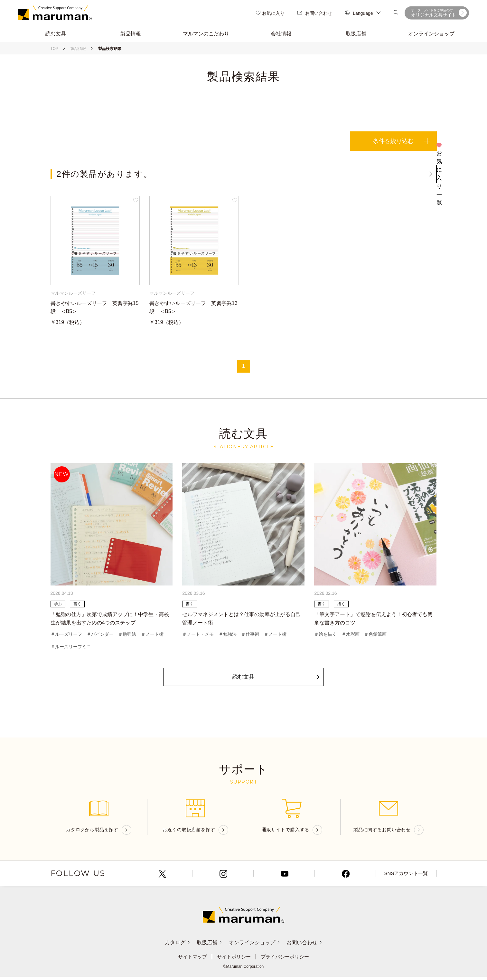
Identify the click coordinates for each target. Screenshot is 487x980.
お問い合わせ (315, 13)
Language (363, 13)
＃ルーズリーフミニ (71, 649)
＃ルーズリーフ (66, 636)
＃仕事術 (250, 636)
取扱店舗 (207, 946)
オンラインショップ (257, 946)
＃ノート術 (152, 636)
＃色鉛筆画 (375, 636)
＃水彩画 (351, 636)
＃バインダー (100, 636)
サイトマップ (190, 960)
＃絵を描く (325, 636)
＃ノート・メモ (198, 636)
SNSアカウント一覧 (406, 877)
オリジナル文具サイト (439, 13)
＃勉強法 (127, 636)
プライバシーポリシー (287, 960)
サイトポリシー (233, 960)
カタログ (171, 946)
